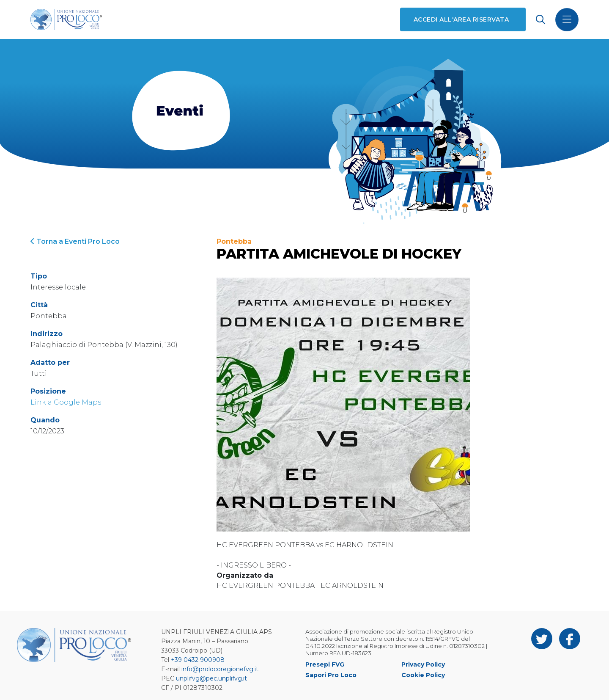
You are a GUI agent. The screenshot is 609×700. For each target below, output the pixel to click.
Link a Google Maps (66, 402)
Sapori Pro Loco (331, 675)
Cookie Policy (423, 675)
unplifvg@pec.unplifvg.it (211, 678)
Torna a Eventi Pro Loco (75, 241)
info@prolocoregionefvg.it (220, 669)
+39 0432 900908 (198, 660)
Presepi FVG (325, 664)
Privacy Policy (423, 664)
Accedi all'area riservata (461, 19)
